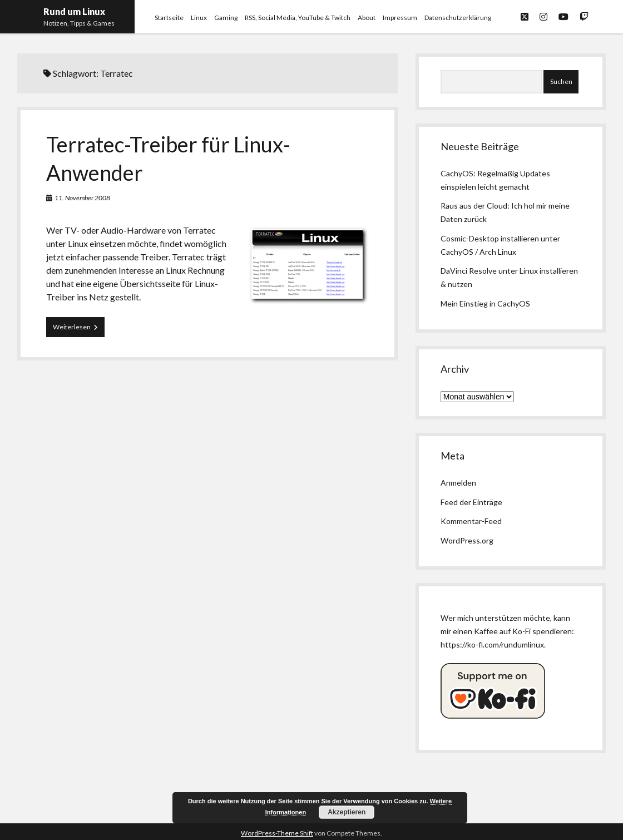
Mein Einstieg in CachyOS (485, 303)
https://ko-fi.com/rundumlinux (492, 644)
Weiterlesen (79, 329)
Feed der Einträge (471, 502)
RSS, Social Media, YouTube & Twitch (298, 18)
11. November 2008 (82, 198)
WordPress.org (467, 540)
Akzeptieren (347, 812)
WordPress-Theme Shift (277, 833)
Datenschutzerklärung (458, 18)
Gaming (226, 18)
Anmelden (458, 483)
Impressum (400, 18)
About (367, 18)
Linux (199, 18)
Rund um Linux (74, 11)
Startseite (169, 18)
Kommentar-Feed (471, 521)
